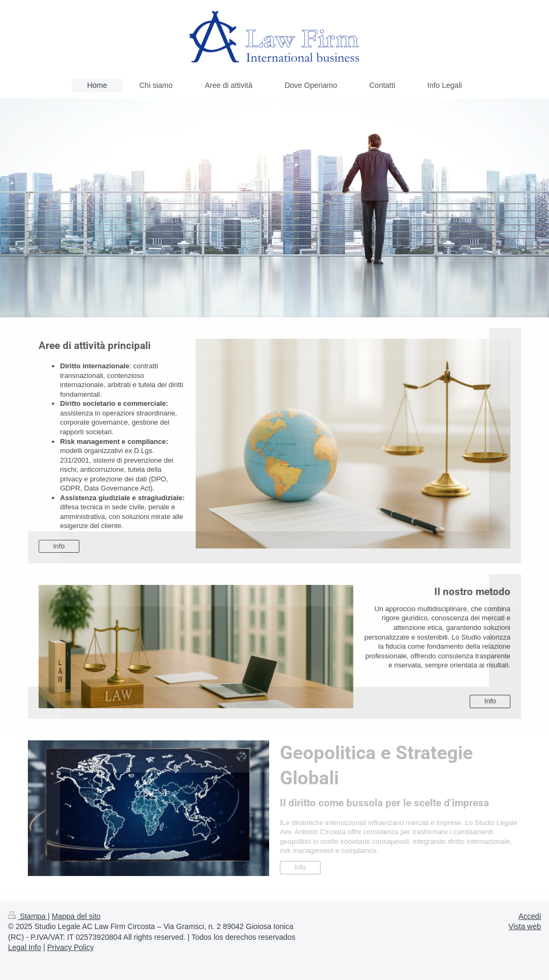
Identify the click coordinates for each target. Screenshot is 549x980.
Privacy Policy (71, 947)
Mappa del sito (76, 916)
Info (59, 546)
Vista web (525, 926)
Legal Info (25, 947)
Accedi (530, 916)
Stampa (28, 916)
